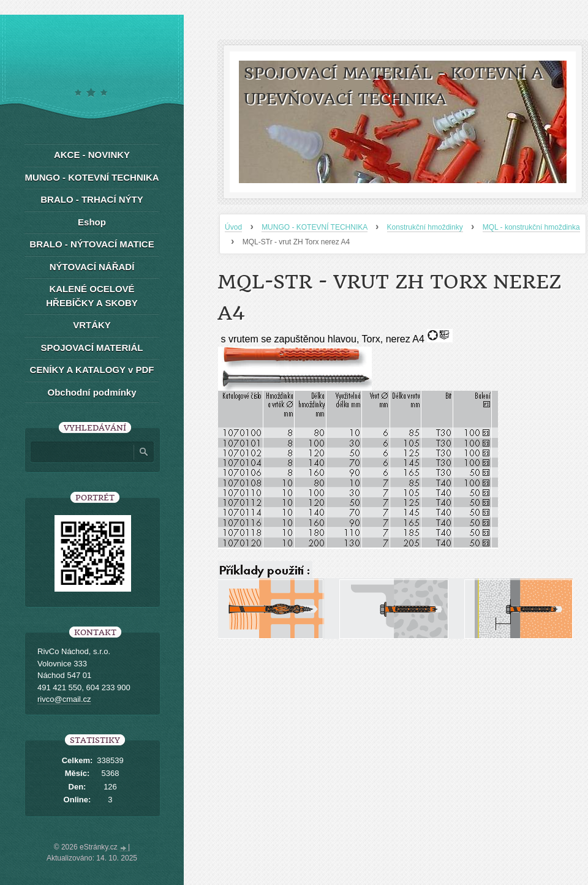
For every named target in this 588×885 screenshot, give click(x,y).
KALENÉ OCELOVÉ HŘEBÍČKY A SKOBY (92, 296)
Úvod (233, 227)
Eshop (92, 222)
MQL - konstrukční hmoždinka (531, 227)
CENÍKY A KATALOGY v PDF (92, 370)
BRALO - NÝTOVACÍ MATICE (92, 244)
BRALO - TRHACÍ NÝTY (92, 199)
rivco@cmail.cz (64, 699)
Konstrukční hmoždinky (425, 227)
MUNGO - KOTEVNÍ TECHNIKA (314, 227)
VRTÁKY (92, 325)
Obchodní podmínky (92, 392)
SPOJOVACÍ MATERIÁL (92, 348)
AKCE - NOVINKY (92, 155)
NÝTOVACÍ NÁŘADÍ (92, 267)
